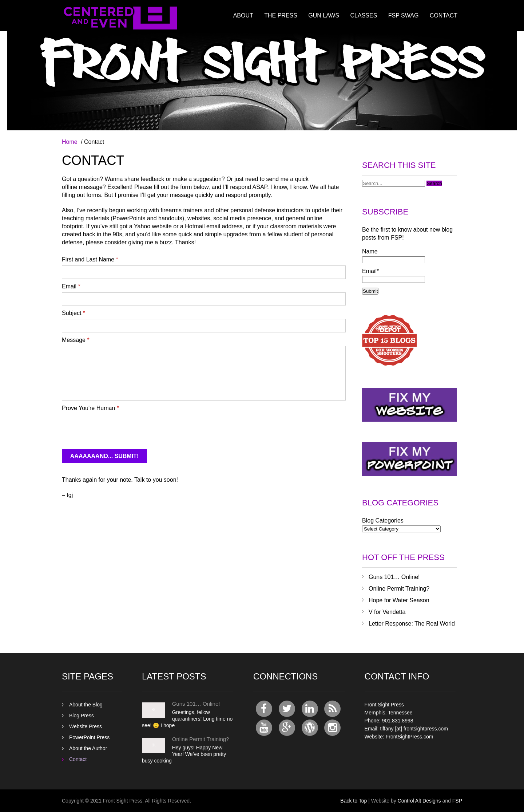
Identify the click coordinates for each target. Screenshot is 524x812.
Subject (74, 313)
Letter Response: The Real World (412, 624)
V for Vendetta (387, 612)
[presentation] (117, 428)
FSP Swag (404, 15)
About (243, 15)
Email (71, 286)
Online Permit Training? (399, 589)
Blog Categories (383, 521)
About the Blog (86, 705)
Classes (364, 15)
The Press (281, 15)
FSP (457, 801)
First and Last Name (90, 259)
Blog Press (82, 716)
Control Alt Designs (419, 801)
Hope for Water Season (399, 600)
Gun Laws (324, 15)
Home (70, 142)
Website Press (86, 726)
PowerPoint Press (89, 737)
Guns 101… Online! (394, 577)
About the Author (88, 748)
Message (76, 340)
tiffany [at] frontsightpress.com (414, 729)
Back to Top (354, 801)
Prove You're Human (90, 408)
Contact (444, 15)
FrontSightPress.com (410, 737)
